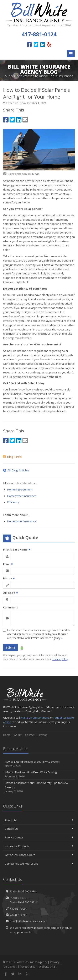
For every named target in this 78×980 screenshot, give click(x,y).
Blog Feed (12, 457)
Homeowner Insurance (22, 496)
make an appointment (35, 718)
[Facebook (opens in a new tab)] (29, 44)
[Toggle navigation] (71, 54)
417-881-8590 (18, 915)
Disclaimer (10, 967)
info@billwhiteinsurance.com (28, 921)
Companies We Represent (39, 864)
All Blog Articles (16, 470)
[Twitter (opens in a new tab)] (36, 44)
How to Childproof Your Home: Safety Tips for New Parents (39, 787)
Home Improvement (20, 489)
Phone (9, 578)
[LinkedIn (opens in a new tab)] (43, 44)
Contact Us (39, 829)
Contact (30, 735)
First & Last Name (17, 549)
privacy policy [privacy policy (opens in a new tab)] (60, 659)
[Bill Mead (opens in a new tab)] (34, 174)
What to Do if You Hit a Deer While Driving (39, 774)
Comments (11, 607)
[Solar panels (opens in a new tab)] (16, 174)
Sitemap (43, 735)
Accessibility (28, 967)
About (18, 735)
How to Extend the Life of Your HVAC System (39, 764)
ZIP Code (11, 593)
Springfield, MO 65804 (24, 891)
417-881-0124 (18, 909)
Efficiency (13, 502)
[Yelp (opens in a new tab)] (49, 44)
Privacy (55, 962)
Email (8, 564)
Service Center (39, 837)
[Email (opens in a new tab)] (25, 120)
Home (7, 735)
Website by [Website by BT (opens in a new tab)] (48, 967)
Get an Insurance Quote (39, 855)
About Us (39, 820)
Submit (11, 648)
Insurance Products (39, 846)
